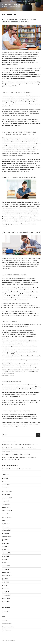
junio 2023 (5, 540)
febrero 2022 (6, 566)
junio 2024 (5, 520)
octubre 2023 (6, 533)
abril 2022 (5, 559)
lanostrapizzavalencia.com (10, 451)
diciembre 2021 (7, 572)
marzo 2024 (6, 524)
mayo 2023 (6, 543)
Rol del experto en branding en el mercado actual (16, 454)
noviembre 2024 (7, 511)
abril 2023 (5, 546)
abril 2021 (5, 585)
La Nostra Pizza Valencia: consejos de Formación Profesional (19, 448)
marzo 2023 (6, 550)
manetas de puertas (22, 98)
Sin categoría (6, 611)
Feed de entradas (7, 624)
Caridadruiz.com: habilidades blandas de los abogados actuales (20, 445)
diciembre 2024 (7, 507)
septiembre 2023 (7, 537)
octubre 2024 (6, 514)
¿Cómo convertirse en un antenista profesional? (21, 232)
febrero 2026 (6, 485)
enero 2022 (6, 569)
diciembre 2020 (7, 595)
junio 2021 (5, 579)
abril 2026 (5, 478)
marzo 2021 (6, 589)
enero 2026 (6, 488)
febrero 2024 (6, 527)
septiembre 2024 (7, 517)
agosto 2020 (6, 598)
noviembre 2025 (7, 491)
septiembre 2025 (7, 498)
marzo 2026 (6, 482)
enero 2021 (6, 592)
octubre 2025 (6, 495)
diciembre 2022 (7, 553)
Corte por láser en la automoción (23, 469)
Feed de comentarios (8, 627)
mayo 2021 (6, 582)
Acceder (5, 620)
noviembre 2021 (7, 576)
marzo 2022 (6, 563)
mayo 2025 (6, 501)
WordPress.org (7, 630)
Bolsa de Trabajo (12, 5)
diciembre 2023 (7, 530)
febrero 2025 (6, 504)
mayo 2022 (6, 556)
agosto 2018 (6, 602)
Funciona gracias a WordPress (9, 641)
